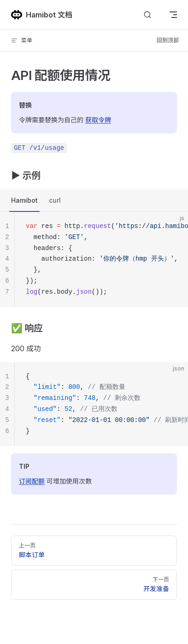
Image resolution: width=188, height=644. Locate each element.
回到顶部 (168, 40)
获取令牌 (98, 120)
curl (55, 200)
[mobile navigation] (173, 15)
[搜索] (147, 15)
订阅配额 (32, 481)
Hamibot (24, 200)
